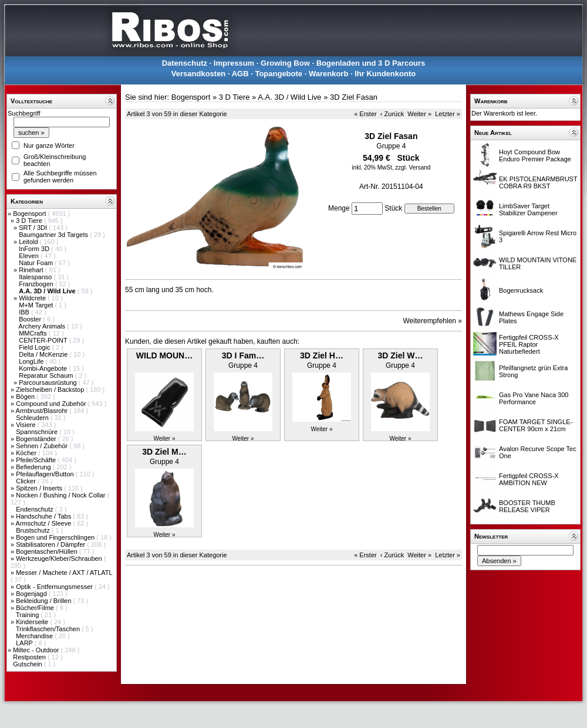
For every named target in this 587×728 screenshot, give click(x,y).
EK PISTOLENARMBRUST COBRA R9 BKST (538, 182)
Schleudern (33, 418)
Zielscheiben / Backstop (51, 390)
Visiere (26, 425)
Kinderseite (33, 622)
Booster (31, 319)
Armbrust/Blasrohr (43, 411)
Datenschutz (185, 63)
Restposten (30, 657)
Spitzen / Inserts (40, 488)
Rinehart (32, 270)
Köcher (27, 453)
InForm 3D (35, 249)
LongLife (32, 361)
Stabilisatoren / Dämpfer (51, 544)
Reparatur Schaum (47, 375)
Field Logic (35, 347)
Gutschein (28, 664)
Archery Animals (43, 326)
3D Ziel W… (400, 355)
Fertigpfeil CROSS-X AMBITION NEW (529, 479)
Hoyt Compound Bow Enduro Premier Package (535, 155)
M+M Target (37, 305)
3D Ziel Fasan (354, 97)
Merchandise (35, 636)
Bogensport (30, 214)
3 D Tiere (30, 221)
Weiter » (419, 114)
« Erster (365, 114)
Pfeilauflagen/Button (46, 474)
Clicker (27, 481)
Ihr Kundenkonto (385, 74)
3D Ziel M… (164, 452)
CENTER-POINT (44, 340)
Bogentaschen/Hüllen (48, 551)
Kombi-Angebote (44, 368)
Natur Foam (37, 263)
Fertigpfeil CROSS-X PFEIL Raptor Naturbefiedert (529, 344)
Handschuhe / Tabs (44, 516)
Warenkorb (328, 74)
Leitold (29, 242)
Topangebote (279, 74)
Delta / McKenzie (44, 354)
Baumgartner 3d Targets (54, 235)
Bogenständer (37, 439)
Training (28, 615)
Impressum (234, 63)
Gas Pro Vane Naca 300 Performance (534, 398)
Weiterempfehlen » (433, 321)
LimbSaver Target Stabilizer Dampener (528, 209)
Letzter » (448, 114)
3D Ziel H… (322, 355)
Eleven (30, 256)
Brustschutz (34, 530)
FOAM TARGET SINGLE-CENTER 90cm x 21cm (536, 425)
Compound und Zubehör (52, 404)
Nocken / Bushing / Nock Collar (61, 495)
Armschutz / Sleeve (45, 523)
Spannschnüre (38, 432)
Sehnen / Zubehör (43, 446)
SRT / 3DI (34, 228)
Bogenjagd (32, 594)
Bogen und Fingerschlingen (56, 537)
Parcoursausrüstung (49, 382)
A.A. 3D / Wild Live (289, 97)
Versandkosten (199, 74)
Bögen (26, 397)
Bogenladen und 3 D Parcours (371, 63)
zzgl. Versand (413, 167)
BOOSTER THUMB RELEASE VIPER (527, 506)
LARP (25, 643)
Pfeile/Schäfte (37, 460)
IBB (25, 312)
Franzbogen (37, 284)
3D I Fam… (243, 355)
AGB (240, 74)
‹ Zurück (392, 114)
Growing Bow (285, 63)
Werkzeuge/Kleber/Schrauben (60, 558)
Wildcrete (33, 298)
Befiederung (34, 467)
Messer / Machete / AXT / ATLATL (64, 573)
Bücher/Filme (36, 608)
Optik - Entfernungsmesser (55, 587)
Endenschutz (36, 509)
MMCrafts (34, 333)
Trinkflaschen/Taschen (49, 629)
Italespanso (36, 277)
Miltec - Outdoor (37, 650)
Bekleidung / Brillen (44, 601)
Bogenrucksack (521, 290)
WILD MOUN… (164, 355)
